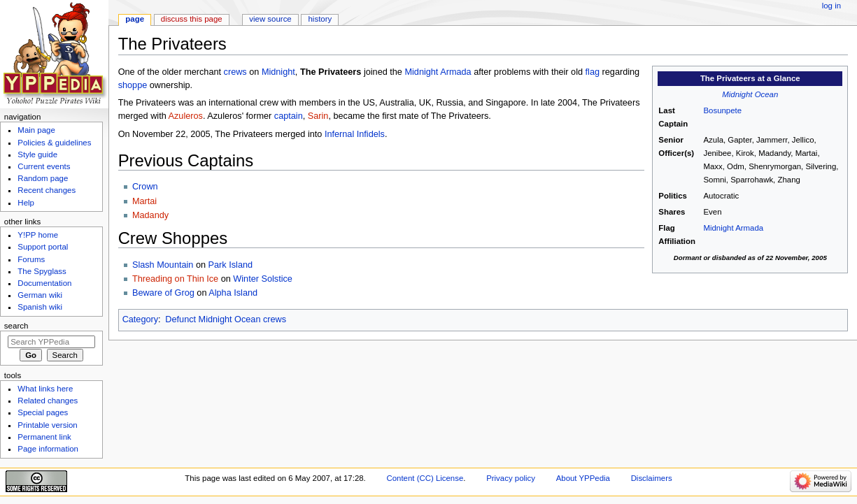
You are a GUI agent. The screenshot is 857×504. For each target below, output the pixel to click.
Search (16, 326)
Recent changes (47, 190)
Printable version (47, 425)
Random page (43, 178)
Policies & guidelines (54, 143)
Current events (44, 166)
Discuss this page (192, 19)
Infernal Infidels (355, 134)
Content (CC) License (425, 478)
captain (289, 116)
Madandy (150, 215)
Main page (36, 130)
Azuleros (186, 116)
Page (135, 19)
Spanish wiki (40, 307)
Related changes (48, 401)
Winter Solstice (263, 279)
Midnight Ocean (750, 94)
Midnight (278, 72)
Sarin (318, 116)
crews (235, 72)
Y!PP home (38, 235)
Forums (31, 259)
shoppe (133, 85)
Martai (144, 201)
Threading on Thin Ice (175, 279)
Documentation (44, 283)
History (320, 19)
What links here (45, 389)
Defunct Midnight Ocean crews (226, 319)
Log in (831, 6)
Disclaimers (652, 478)
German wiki (40, 295)
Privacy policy (511, 478)
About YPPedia (583, 478)
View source (270, 19)
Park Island (231, 265)
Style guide (37, 154)
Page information (48, 449)
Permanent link (44, 437)
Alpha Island (233, 293)
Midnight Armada (733, 228)
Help (26, 203)
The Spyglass (42, 271)
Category (140, 319)
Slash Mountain (163, 265)
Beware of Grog (163, 293)
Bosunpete (722, 110)
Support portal (43, 247)
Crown (145, 187)
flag (593, 72)
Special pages (43, 412)
